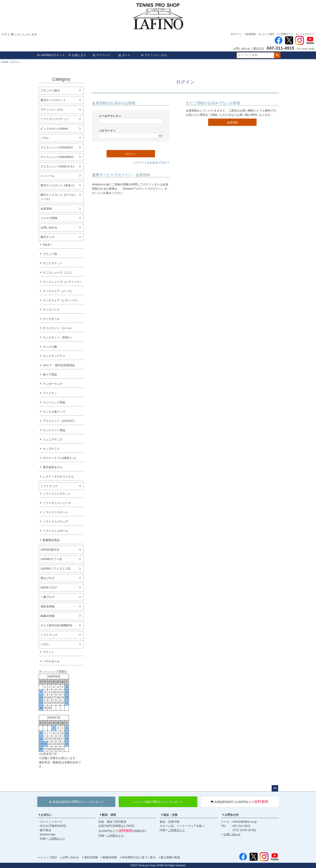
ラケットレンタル (154, 55)
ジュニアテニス (53, 439)
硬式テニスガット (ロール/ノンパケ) (59, 197)
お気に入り (77, 55)
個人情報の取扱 (170, 857)
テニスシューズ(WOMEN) (57, 157)
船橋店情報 (48, 616)
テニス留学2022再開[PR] (56, 625)
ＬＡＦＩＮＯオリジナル (58, 477)
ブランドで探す (50, 91)
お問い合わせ (49, 227)
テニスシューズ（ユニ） (58, 272)
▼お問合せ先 (230, 815)
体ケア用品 (50, 375)
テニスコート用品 (54, 430)
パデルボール (51, 661)
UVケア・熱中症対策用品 (59, 365)
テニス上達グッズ (54, 412)
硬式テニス (48, 237)
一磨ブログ (48, 597)
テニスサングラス (54, 356)
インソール (48, 176)
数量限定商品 (51, 540)
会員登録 (251, 34)
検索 (277, 55)
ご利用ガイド (286, 34)
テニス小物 (50, 347)
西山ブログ (48, 578)
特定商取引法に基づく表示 (139, 857)
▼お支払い (45, 815)
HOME (5, 62)
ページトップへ (275, 788)
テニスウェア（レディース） (61, 300)
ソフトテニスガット (55, 512)
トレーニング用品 (54, 402)
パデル (45, 138)
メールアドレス (110, 116)
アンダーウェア (53, 384)
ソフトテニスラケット (55, 119)
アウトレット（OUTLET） (60, 421)
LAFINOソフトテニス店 (56, 569)
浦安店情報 (48, 606)
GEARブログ (49, 587)
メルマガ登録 (49, 218)
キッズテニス (51, 449)
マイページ (101, 55)
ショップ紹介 (267, 34)
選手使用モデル (53, 467)
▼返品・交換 (169, 815)
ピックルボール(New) (54, 128)
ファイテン (50, 393)
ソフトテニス (49, 486)
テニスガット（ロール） (58, 328)
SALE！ (48, 245)
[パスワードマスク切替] (160, 136)
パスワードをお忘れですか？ (151, 163)
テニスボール (51, 319)
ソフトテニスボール (55, 531)
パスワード (108, 131)
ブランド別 (50, 254)
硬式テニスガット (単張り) (57, 185)
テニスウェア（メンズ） (58, 291)
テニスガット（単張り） (58, 337)
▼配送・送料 (108, 815)
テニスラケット (53, 263)
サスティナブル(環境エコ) (59, 458)
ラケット (48, 652)
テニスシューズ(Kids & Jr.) (57, 166)
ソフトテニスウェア (55, 522)
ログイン (237, 34)
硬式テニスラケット (53, 100)
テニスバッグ (51, 310)
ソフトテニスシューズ (57, 503)
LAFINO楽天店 (50, 550)
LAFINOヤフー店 (51, 559)
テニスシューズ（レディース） (62, 282)
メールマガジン (306, 34)
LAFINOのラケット (51, 55)
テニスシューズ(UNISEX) (57, 147)
